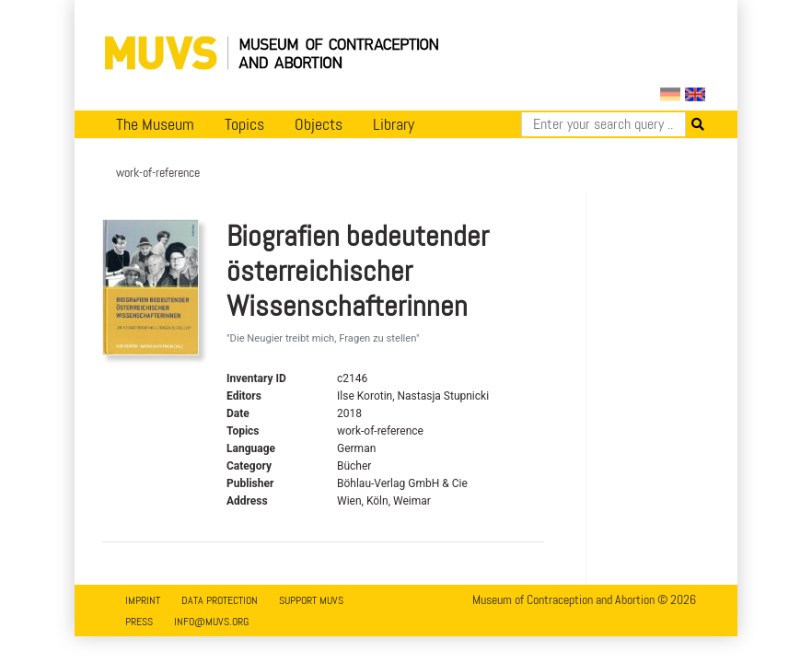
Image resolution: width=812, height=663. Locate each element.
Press (139, 622)
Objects (319, 124)
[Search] (603, 124)
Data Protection (220, 600)
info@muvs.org (211, 622)
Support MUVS (311, 600)
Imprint (143, 600)
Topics (244, 124)
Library (394, 124)
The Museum (155, 124)
